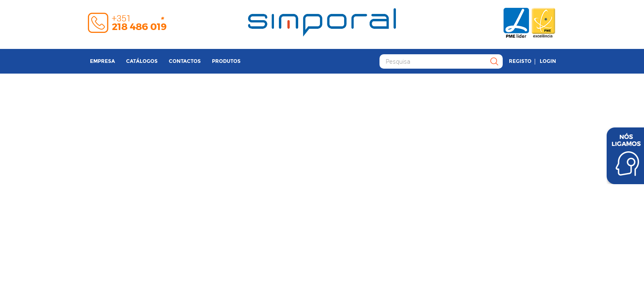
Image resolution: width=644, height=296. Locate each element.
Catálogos (142, 61)
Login (548, 61)
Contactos (185, 61)
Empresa (102, 61)
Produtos (226, 61)
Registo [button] (520, 61)
